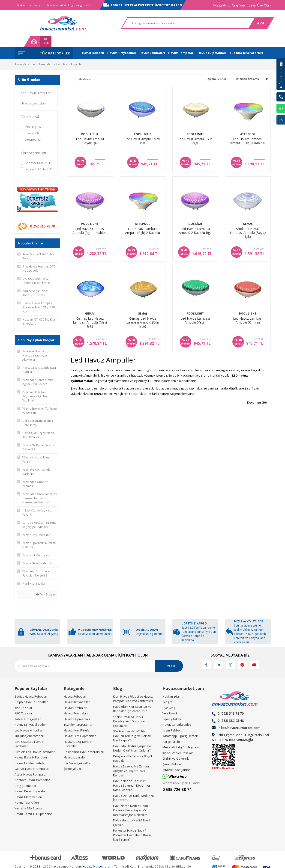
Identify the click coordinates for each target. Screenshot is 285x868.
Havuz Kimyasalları (77, 690)
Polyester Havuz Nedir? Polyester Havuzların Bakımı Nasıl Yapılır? (133, 823)
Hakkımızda (24, 5)
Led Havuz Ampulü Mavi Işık (143, 129)
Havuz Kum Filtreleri (78, 719)
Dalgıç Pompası (25, 774)
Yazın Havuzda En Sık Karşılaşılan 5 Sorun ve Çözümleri (129, 710)
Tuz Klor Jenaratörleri (78, 713)
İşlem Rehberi (172, 719)
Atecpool (248, 123)
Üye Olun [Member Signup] (264, 5)
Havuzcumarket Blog (59, 5)
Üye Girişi (169, 696)
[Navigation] (44, 42)
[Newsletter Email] (99, 654)
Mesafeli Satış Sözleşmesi (181, 736)
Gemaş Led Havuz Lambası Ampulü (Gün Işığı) (143, 311)
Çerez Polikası (172, 753)
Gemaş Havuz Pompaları (32, 757)
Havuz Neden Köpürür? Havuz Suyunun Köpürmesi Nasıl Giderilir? (132, 774)
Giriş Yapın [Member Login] (240, 5)
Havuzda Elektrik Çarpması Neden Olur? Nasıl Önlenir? (132, 737)
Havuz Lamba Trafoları (30, 752)
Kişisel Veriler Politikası (178, 741)
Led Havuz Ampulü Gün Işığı (195, 129)
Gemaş (248, 212)
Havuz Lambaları (75, 696)
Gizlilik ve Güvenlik (176, 747)
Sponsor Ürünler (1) (38, 151)
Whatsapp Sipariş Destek (180, 724)
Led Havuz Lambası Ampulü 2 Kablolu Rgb (195, 219)
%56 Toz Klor (23, 696)
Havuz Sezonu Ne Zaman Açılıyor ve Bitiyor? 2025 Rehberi (131, 759)
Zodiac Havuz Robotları (31, 685)
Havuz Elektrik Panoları (31, 746)
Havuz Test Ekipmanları (80, 724)
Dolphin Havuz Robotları (31, 690)
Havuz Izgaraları (75, 746)
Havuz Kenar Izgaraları (31, 780)
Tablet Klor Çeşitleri (28, 707)
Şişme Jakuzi (72, 757)
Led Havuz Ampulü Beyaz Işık (90, 129)
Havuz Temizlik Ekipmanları (34, 802)
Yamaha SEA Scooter (29, 797)
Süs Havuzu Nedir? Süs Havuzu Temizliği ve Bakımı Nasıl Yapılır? (132, 724)
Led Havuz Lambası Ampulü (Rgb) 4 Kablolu (248, 129)
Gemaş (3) (32, 122)
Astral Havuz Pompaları (31, 763)
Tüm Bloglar (46, 583)
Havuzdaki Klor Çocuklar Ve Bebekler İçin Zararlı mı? (132, 697)
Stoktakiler (85, 67)
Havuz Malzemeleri (97, 855)
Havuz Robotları (75, 685)
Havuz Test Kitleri (27, 791)
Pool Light (90, 123)
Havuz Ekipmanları (77, 707)
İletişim (39, 5)
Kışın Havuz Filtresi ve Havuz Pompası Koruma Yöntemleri (133, 687)
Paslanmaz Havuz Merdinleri (84, 740)
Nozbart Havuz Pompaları (33, 768)
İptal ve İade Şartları (177, 758)
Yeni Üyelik (170, 702)
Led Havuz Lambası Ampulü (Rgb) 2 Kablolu (142, 219)
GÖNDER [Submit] (169, 654)
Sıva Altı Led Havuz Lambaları (35, 740)
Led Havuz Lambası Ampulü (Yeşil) (195, 309)
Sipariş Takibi (172, 707)
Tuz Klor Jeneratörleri (29, 724)
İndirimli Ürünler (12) (39, 158)
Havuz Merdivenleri (28, 785)
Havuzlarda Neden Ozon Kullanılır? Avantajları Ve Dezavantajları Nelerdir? (130, 799)
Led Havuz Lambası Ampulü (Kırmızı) (248, 309)
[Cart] (257, 23)
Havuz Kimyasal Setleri (31, 713)
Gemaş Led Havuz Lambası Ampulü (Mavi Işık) (90, 311)
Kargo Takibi (84, 5)
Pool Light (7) (34, 115)
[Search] (143, 23)
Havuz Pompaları (76, 702)
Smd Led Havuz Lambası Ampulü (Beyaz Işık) (248, 221)
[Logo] (38, 23)
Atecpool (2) (33, 128)
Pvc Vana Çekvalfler (78, 752)
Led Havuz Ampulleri (70, 53)
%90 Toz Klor (23, 702)
